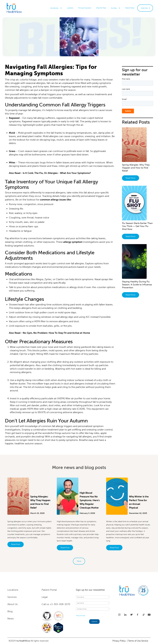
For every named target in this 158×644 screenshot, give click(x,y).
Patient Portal (130, 8)
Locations (70, 8)
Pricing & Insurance (85, 8)
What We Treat (101, 8)
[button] (56, 8)
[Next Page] (79, 561)
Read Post (16, 544)
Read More (131, 178)
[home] (20, 8)
